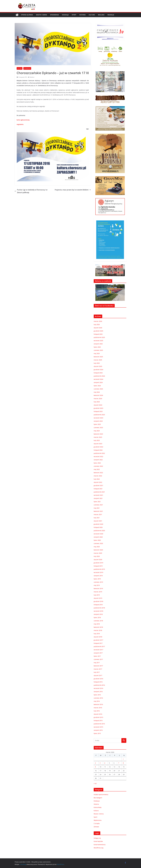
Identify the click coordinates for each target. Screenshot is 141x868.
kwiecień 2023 (98, 434)
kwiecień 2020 (98, 550)
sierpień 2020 (98, 537)
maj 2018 (97, 624)
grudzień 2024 (98, 370)
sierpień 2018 (98, 614)
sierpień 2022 (98, 460)
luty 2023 (97, 440)
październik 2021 (99, 492)
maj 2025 (97, 353)
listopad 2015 (98, 721)
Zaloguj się (97, 838)
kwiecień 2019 (98, 589)
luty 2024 (97, 402)
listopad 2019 (98, 566)
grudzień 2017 (98, 640)
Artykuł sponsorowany (101, 794)
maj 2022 (97, 469)
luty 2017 (97, 672)
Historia (82, 15)
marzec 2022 (98, 476)
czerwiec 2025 (98, 350)
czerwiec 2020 (98, 543)
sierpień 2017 (98, 653)
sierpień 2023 (98, 421)
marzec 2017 (98, 669)
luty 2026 (97, 324)
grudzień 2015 (98, 717)
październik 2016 (99, 685)
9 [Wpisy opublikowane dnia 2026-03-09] (95, 767)
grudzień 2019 (98, 563)
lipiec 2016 (97, 695)
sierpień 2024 (98, 382)
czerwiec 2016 (98, 698)
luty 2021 (97, 518)
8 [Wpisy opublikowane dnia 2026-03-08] (123, 763)
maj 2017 (97, 663)
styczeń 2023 (98, 444)
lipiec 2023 (97, 424)
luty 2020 (97, 556)
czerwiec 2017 (98, 659)
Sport (74, 15)
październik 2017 (99, 646)
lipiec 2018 (97, 617)
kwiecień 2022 (98, 473)
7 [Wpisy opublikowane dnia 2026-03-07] (119, 763)
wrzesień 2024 (98, 379)
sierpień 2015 (98, 730)
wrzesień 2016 (98, 688)
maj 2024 (97, 392)
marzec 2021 (98, 514)
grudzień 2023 (98, 408)
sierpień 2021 (98, 498)
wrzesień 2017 (98, 650)
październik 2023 (99, 415)
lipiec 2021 (97, 502)
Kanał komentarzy (100, 845)
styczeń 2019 (98, 598)
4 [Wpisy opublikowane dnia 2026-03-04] (105, 763)
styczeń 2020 (98, 560)
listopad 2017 (98, 643)
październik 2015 (99, 724)
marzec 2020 (98, 553)
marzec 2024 (98, 399)
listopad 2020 (98, 527)
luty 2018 (97, 634)
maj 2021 (97, 508)
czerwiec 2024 (98, 389)
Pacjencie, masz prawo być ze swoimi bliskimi (73, 190)
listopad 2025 (98, 334)
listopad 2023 (98, 411)
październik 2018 (99, 608)
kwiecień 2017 (98, 666)
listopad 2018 (98, 605)
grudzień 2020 (98, 524)
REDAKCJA (111, 15)
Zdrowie (96, 827)
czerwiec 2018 (98, 621)
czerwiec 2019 (98, 582)
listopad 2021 (98, 489)
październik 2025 (99, 337)
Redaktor (32, 77)
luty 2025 (97, 363)
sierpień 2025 (98, 344)
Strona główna (27, 15)
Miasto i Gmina (42, 15)
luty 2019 (97, 595)
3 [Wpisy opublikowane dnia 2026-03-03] (100, 763)
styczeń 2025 (98, 366)
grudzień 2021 (98, 485)
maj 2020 (97, 547)
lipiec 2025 (97, 347)
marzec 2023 (98, 437)
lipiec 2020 (97, 540)
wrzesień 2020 (98, 534)
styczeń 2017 (98, 675)
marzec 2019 (98, 592)
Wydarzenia (54, 15)
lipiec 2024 (97, 386)
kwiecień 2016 (98, 704)
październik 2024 (99, 376)
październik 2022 (99, 453)
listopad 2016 (98, 682)
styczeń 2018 (98, 637)
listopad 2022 (98, 450)
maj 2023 (97, 431)
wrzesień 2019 (98, 572)
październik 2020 (99, 531)
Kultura (92, 15)
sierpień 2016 (98, 692)
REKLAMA (101, 15)
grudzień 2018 (98, 601)
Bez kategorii (98, 798)
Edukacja (65, 15)
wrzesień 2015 (98, 727)
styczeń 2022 (98, 482)
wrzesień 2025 (98, 341)
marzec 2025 (98, 360)
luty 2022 (97, 479)
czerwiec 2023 (98, 428)
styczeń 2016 (98, 714)
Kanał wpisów (98, 841)
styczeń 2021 (98, 521)
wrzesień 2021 (98, 495)
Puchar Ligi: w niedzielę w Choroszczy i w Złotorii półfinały (31, 191)
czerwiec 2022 (98, 466)
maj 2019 (97, 585)
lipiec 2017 (97, 656)
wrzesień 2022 (98, 456)
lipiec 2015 (97, 733)
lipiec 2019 (97, 579)
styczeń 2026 (98, 328)
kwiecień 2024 (98, 395)
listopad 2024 (98, 373)
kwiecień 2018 (98, 627)
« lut (95, 783)
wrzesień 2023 (98, 418)
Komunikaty (98, 807)
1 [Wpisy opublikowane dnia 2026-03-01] (123, 759)
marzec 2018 (98, 630)
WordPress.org (99, 848)
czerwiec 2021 (98, 505)
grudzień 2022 (98, 447)
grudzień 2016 (98, 679)
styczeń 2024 (98, 405)
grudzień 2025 (98, 331)
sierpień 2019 (98, 576)
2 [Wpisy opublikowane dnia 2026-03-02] (95, 763)
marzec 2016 (98, 708)
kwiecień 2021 (98, 511)
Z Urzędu (97, 823)
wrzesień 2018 (98, 611)
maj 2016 (97, 701)
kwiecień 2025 (98, 357)
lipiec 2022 (97, 463)
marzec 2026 (98, 321)
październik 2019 (99, 569)
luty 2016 (97, 711)
